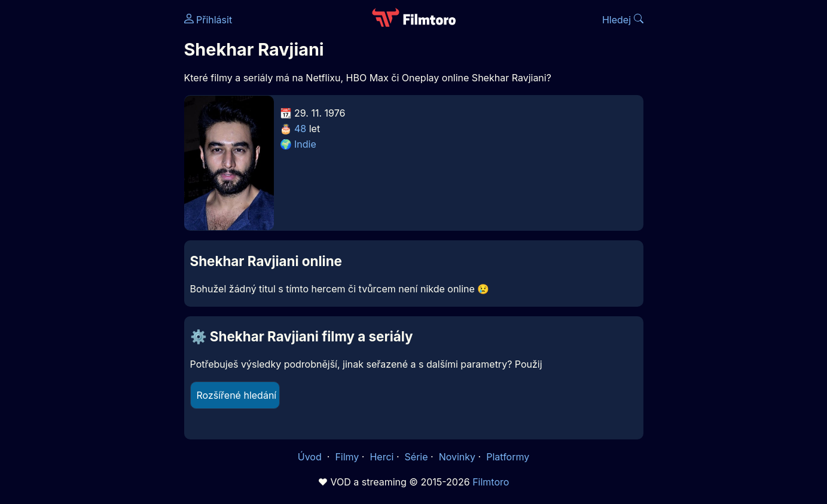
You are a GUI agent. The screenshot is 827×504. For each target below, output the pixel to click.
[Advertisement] (97, 184)
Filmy (347, 457)
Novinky (457, 457)
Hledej (623, 20)
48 (300, 129)
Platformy (508, 457)
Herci (382, 457)
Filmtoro (491, 482)
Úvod (311, 457)
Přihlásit (208, 20)
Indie (305, 144)
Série (416, 457)
